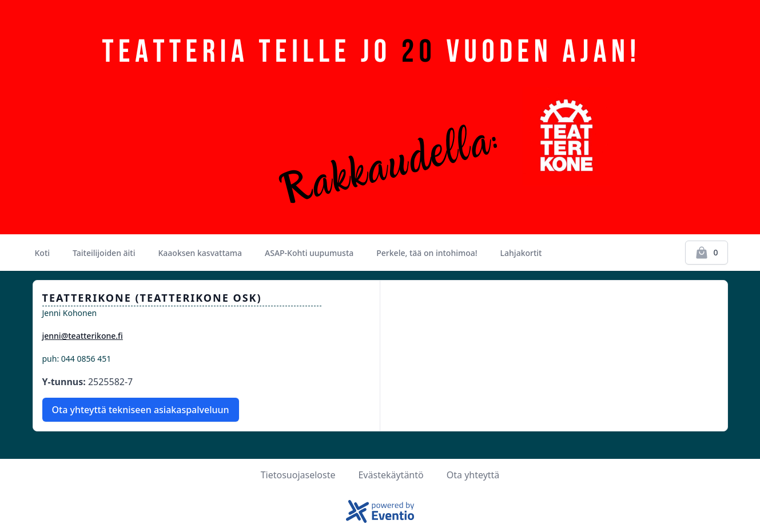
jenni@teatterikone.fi (83, 336)
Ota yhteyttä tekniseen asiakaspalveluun (141, 410)
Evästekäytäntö (391, 475)
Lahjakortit (521, 253)
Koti (43, 253)
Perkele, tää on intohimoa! (427, 253)
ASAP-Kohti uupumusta (309, 253)
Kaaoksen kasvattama (200, 253)
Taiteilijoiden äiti (104, 253)
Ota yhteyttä (473, 475)
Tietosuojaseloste (298, 475)
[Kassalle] (706, 253)
